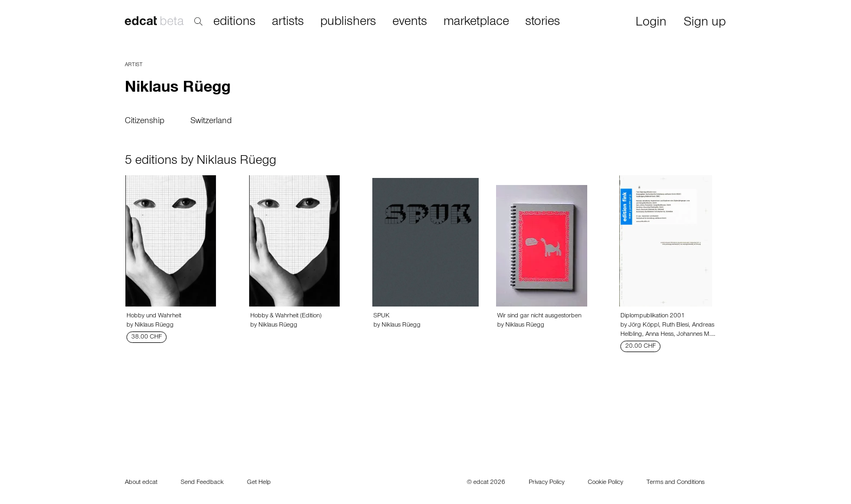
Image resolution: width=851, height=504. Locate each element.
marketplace (476, 22)
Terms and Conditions (675, 483)
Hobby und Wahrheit (154, 316)
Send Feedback (202, 483)
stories (543, 22)
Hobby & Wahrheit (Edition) (286, 316)
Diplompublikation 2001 (653, 316)
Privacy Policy (547, 483)
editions (234, 22)
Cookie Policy (605, 483)
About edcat (141, 483)
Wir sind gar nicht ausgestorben (539, 316)
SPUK (382, 316)
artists (288, 22)
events (410, 22)
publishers (348, 22)
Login (651, 23)
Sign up (705, 23)
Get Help (259, 483)
